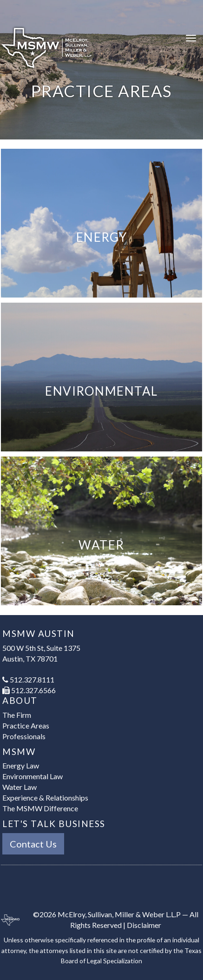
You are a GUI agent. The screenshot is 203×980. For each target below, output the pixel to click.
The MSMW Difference (40, 808)
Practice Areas (26, 725)
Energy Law (21, 765)
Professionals (24, 736)
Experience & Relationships (45, 798)
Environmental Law (33, 776)
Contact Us (33, 844)
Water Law (20, 787)
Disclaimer (144, 925)
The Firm (17, 715)
